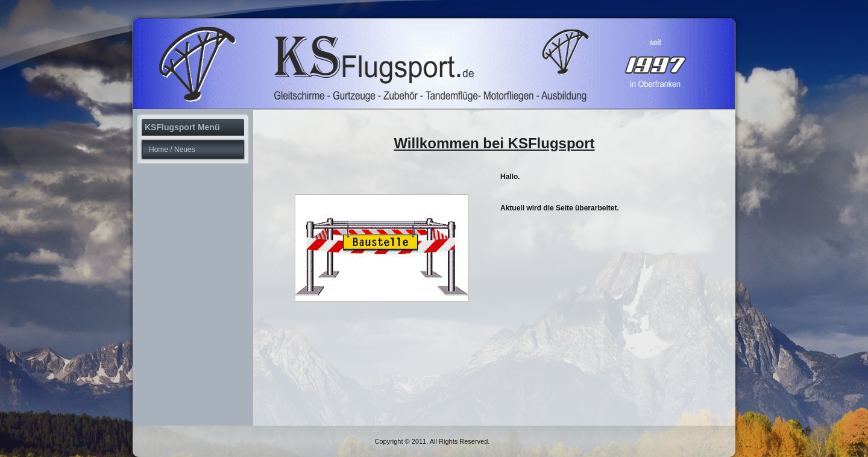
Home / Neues (172, 150)
